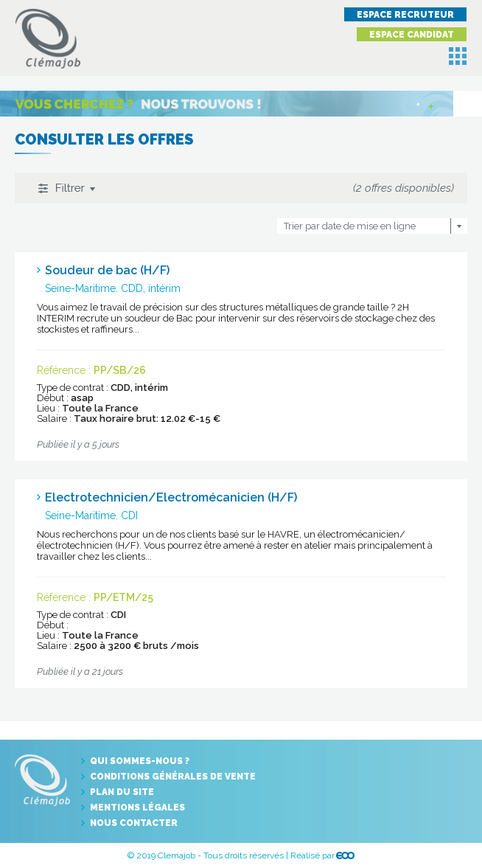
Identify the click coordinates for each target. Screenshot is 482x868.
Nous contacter (134, 823)
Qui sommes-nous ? (140, 761)
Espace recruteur (405, 15)
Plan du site (122, 792)
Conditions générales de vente (173, 777)
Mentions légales (137, 808)
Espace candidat (412, 35)
